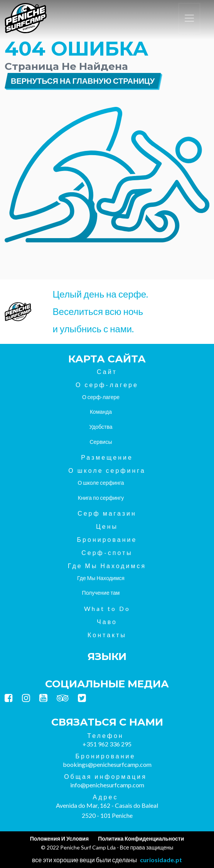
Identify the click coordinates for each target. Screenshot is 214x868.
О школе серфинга (107, 470)
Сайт (107, 371)
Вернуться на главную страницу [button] (83, 81)
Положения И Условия (59, 838)
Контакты (107, 635)
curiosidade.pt (161, 860)
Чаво (107, 622)
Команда (101, 412)
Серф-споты (107, 552)
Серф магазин (107, 513)
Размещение (107, 457)
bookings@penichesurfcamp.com (107, 764)
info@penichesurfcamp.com (107, 785)
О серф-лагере (107, 385)
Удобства (101, 427)
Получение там (101, 593)
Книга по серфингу (101, 498)
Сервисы (101, 442)
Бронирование (107, 539)
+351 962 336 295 (107, 744)
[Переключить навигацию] (189, 18)
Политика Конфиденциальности (141, 838)
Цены (107, 526)
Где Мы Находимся (107, 566)
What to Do (107, 608)
